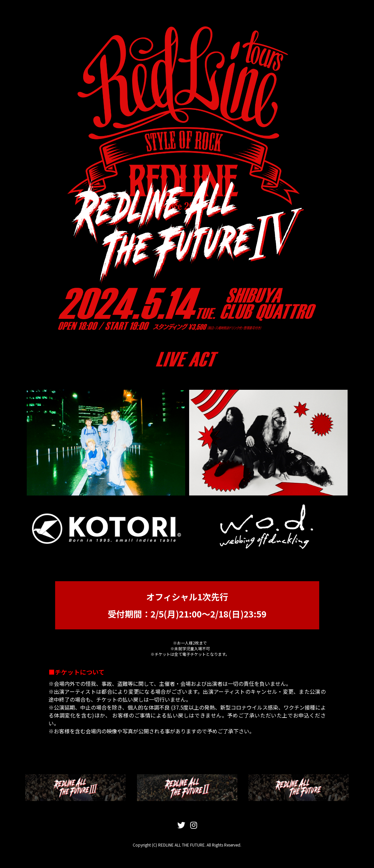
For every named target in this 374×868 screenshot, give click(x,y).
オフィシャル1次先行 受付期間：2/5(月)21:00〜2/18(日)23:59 (187, 605)
